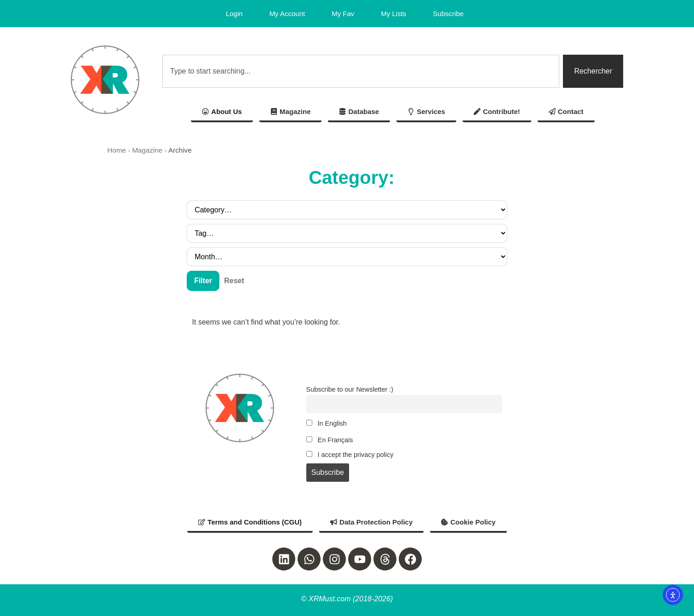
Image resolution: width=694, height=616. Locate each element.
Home (117, 150)
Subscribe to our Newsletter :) (350, 389)
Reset (234, 281)
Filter (203, 281)
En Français (330, 440)
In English (327, 423)
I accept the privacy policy (350, 455)
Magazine (147, 150)
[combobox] (361, 71)
